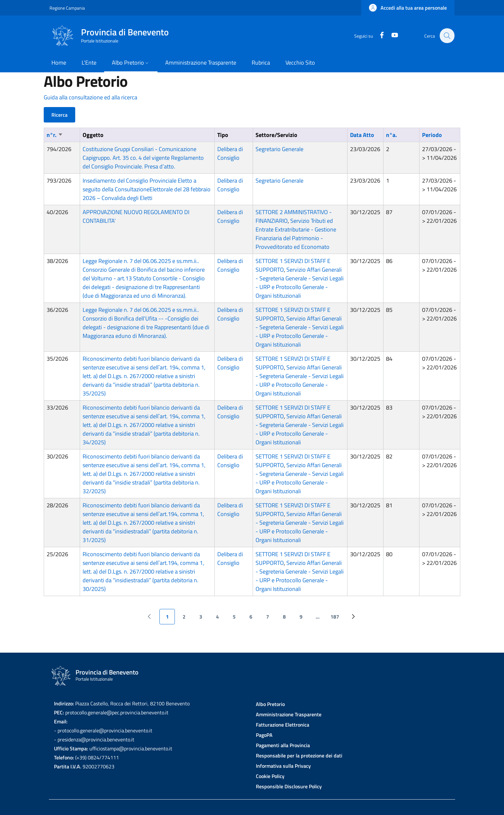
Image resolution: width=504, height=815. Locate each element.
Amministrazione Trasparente (289, 714)
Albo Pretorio (270, 704)
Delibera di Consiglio (230, 153)
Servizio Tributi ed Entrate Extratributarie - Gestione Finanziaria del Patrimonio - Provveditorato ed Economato (296, 234)
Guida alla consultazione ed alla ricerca (90, 97)
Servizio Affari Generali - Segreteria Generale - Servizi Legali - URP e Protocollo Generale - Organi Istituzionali (300, 283)
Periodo (432, 135)
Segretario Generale (279, 149)
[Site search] (447, 36)
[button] (408, 8)
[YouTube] (391, 36)
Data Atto (362, 135)
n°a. (392, 135)
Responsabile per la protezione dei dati (299, 756)
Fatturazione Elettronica (283, 725)
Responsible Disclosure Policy (289, 786)
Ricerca (59, 115)
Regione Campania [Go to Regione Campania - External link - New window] (67, 8)
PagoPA (264, 735)
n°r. (55, 135)
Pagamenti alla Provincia (283, 745)
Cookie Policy (270, 776)
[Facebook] (378, 36)
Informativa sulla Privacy (283, 766)
